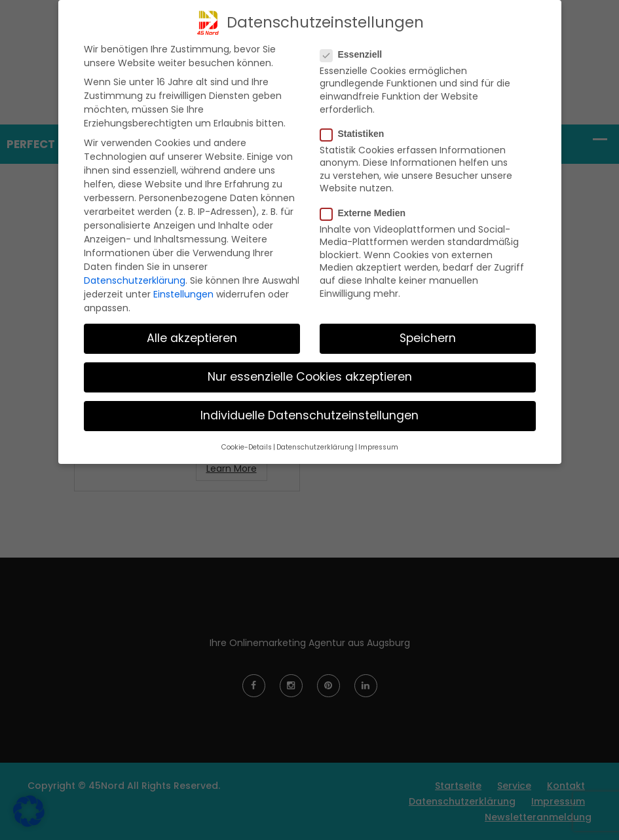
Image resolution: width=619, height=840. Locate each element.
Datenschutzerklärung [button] (315, 447)
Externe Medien (367, 213)
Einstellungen (183, 294)
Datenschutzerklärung (135, 280)
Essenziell (355, 54)
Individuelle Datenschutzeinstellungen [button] (309, 415)
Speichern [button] (428, 338)
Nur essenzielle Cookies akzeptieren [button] (310, 377)
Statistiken (356, 134)
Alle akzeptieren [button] (192, 338)
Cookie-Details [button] (247, 447)
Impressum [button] (378, 447)
